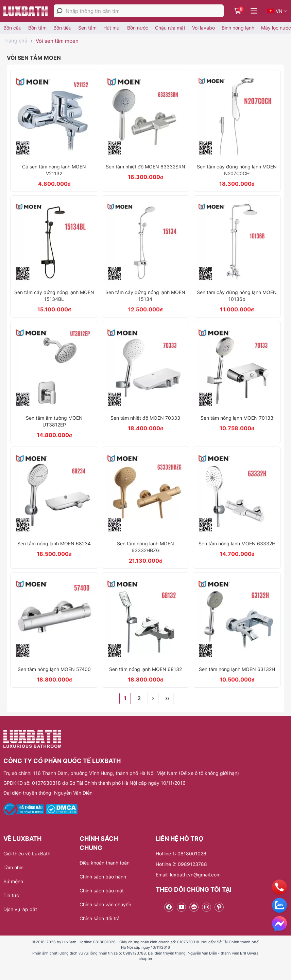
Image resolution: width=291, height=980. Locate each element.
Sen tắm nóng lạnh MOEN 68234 (54, 543)
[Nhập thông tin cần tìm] (145, 11)
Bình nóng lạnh (238, 28)
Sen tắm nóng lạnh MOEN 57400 (54, 669)
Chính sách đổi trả (100, 918)
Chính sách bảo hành (103, 877)
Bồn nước (138, 28)
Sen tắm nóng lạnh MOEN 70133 (237, 418)
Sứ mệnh (13, 881)
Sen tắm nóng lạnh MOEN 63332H (237, 543)
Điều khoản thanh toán (105, 863)
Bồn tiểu (62, 28)
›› (167, 698)
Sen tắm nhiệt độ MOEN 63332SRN (145, 167)
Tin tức (11, 895)
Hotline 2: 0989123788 (181, 864)
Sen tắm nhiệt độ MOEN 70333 (145, 418)
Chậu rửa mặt (170, 28)
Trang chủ (15, 41)
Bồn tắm (37, 28)
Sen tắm (87, 28)
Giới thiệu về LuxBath (27, 854)
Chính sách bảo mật (102, 891)
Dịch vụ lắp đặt (20, 909)
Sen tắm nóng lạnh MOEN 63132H (237, 669)
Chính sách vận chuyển (105, 904)
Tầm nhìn (13, 867)
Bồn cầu (12, 28)
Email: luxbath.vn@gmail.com (188, 875)
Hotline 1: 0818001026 (181, 854)
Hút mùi (112, 28)
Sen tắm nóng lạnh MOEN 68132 (145, 669)
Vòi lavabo (203, 28)
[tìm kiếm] (59, 11)
